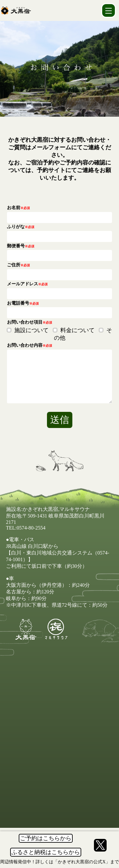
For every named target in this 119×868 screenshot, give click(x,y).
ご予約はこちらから (46, 838)
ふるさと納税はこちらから (46, 852)
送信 (60, 429)
